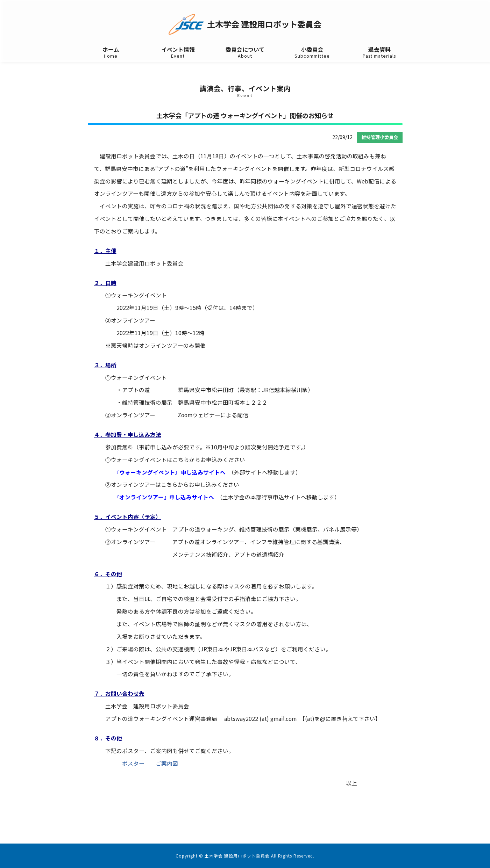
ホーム (111, 53)
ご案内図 (167, 763)
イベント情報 (178, 53)
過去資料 (379, 53)
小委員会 (312, 53)
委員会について (245, 53)
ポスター (133, 763)
